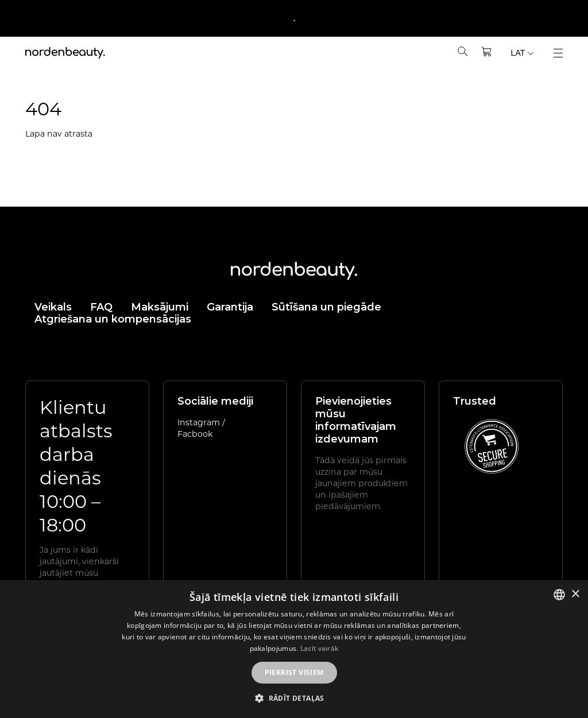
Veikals (53, 307)
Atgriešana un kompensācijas (113, 319)
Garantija (230, 307)
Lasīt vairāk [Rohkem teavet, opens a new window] (320, 648)
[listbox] (559, 595)
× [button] (575, 594)
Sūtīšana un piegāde (326, 307)
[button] (294, 698)
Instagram (200, 422)
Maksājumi (160, 307)
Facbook (195, 434)
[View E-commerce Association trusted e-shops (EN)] (492, 446)
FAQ (101, 307)
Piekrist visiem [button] (294, 672)
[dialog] (294, 649)
